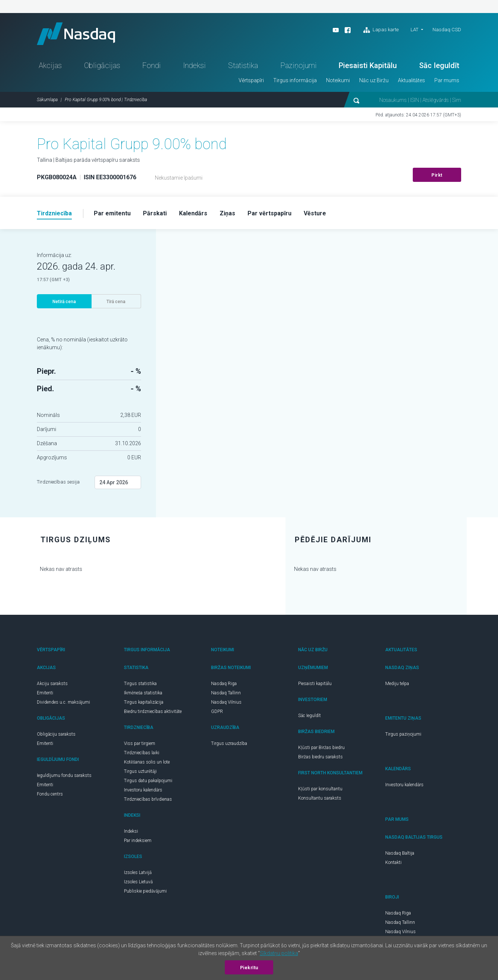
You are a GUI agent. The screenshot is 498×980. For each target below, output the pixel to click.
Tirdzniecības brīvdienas (148, 799)
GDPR (217, 711)
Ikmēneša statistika (143, 693)
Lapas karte (381, 30)
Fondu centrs (50, 794)
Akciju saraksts (52, 684)
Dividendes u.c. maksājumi (63, 702)
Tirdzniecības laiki (142, 753)
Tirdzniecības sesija (58, 482)
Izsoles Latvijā (138, 873)
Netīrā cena (64, 302)
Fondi (151, 65)
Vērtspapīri (251, 80)
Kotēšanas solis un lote (147, 762)
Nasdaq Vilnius (226, 702)
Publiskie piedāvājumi (145, 891)
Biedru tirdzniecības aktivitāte (153, 711)
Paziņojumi (299, 65)
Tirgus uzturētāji (140, 771)
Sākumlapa (47, 100)
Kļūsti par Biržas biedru (321, 748)
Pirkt (437, 175)
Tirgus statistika (140, 684)
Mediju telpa (397, 684)
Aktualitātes (411, 80)
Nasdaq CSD (447, 30)
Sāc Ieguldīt (439, 65)
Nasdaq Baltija (400, 853)
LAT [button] (414, 30)
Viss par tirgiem (140, 743)
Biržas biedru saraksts (320, 757)
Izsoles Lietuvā (138, 882)
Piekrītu (249, 968)
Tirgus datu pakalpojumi (148, 781)
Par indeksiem (138, 841)
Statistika (243, 65)
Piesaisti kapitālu (315, 684)
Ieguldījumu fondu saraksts (64, 775)
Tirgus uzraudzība (229, 743)
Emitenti (45, 693)
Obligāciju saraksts (56, 734)
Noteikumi (338, 80)
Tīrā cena (116, 302)
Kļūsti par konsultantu (320, 789)
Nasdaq (76, 34)
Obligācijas (102, 65)
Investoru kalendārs (143, 790)
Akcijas (50, 65)
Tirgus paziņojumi (403, 734)
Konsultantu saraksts (320, 798)
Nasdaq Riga (224, 684)
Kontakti (393, 862)
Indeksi (194, 65)
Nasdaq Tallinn (226, 693)
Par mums (447, 80)
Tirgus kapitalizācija (144, 702)
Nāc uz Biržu (374, 80)
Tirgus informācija (295, 80)
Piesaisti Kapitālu (368, 65)
